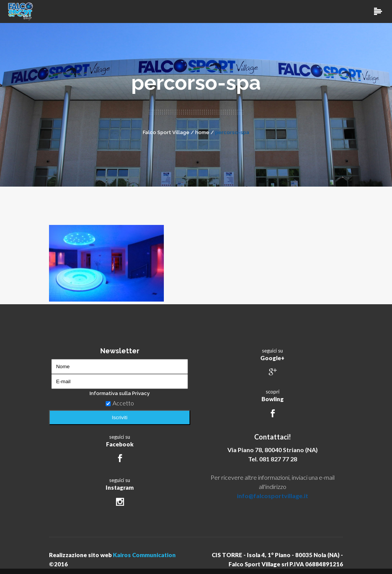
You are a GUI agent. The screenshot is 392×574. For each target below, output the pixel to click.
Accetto (120, 403)
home (202, 132)
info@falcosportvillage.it (273, 496)
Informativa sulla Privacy (120, 393)
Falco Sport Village (166, 132)
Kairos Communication (144, 555)
